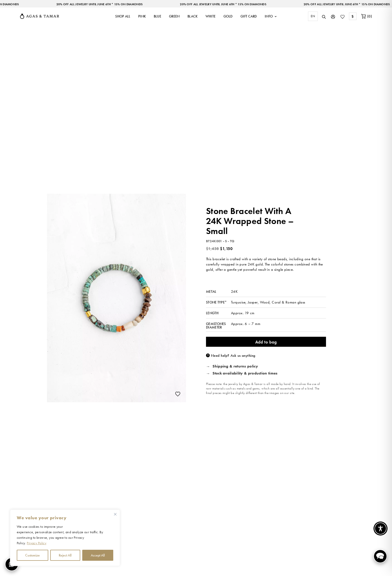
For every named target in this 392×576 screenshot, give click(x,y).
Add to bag (266, 342)
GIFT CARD (249, 16)
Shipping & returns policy (235, 366)
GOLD (228, 16)
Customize (32, 555)
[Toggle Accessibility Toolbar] (380, 528)
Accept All (98, 555)
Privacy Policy (36, 543)
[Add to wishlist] (178, 394)
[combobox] (312, 16)
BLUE (157, 16)
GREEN (174, 16)
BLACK (193, 16)
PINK (142, 16)
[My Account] (333, 16)
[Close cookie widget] (115, 514)
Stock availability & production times (245, 373)
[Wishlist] (342, 16)
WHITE (211, 16)
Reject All (65, 555)
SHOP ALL (123, 16)
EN (313, 16)
